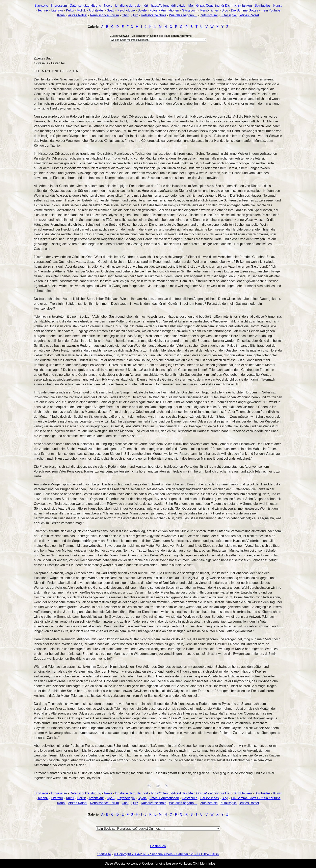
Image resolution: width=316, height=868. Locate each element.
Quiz (135, 15)
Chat (125, 15)
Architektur (96, 10)
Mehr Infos (208, 863)
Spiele (142, 10)
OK (195, 863)
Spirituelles (263, 6)
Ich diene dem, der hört (131, 6)
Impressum (59, 6)
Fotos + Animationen (164, 10)
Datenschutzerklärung (85, 6)
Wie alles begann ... (183, 15)
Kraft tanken (243, 6)
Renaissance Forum (104, 15)
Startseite (41, 6)
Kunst (277, 6)
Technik (43, 10)
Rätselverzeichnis (153, 15)
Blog (225, 10)
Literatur (57, 10)
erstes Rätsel (78, 15)
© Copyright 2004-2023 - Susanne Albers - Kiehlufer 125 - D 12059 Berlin (166, 854)
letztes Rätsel (249, 15)
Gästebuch (190, 10)
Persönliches (210, 10)
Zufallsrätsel (209, 15)
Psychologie (126, 10)
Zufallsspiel (229, 15)
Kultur (70, 10)
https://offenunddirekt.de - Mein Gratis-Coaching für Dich (191, 6)
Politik (82, 10)
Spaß (111, 10)
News (108, 6)
